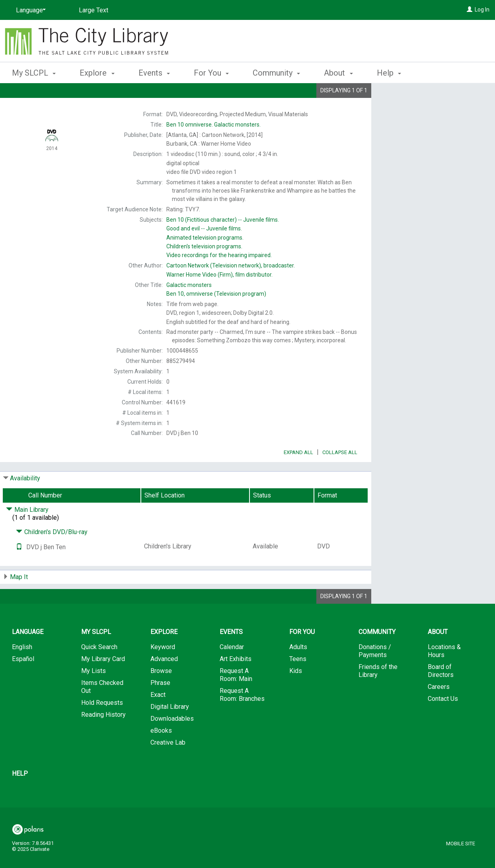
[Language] (29, 10)
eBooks (161, 753)
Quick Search (99, 669)
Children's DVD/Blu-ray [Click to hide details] (52, 554)
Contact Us (443, 721)
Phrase (160, 705)
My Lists (94, 693)
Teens (298, 681)
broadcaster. (231, 265)
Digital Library (170, 729)
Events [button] (154, 73)
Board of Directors (441, 693)
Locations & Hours (444, 673)
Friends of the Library (378, 693)
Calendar (232, 669)
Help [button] (389, 73)
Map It (19, 599)
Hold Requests (102, 725)
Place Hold (415, 96)
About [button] (338, 73)
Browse (161, 693)
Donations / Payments (375, 673)
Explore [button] (97, 73)
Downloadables (172, 741)
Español (23, 681)
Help (20, 796)
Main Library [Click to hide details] (27, 532)
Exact (158, 717)
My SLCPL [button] (34, 73)
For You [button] (211, 73)
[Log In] (470, 10)
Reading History (103, 737)
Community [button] (276, 73)
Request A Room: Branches (242, 717)
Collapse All (340, 475)
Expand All (298, 475)
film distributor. (219, 275)
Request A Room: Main (236, 697)
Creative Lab (168, 765)
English (22, 669)
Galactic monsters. (213, 125)
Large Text (94, 10)
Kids (296, 693)
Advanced (164, 681)
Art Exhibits (236, 681)
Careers (439, 709)
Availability (25, 500)
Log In (482, 10)
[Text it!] (19, 569)
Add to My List (432, 112)
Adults (298, 669)
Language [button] (28, 654)
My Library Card (103, 681)
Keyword (163, 669)
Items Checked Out (102, 709)
